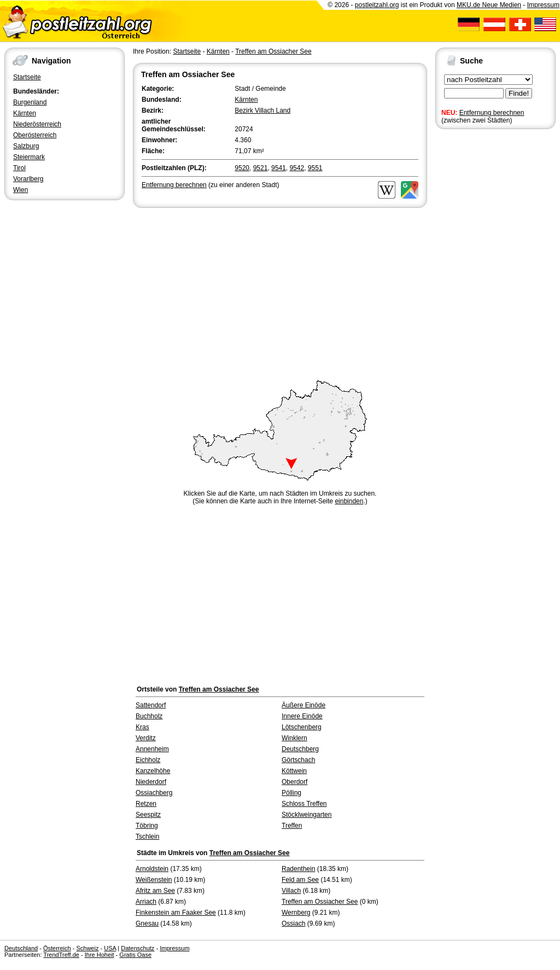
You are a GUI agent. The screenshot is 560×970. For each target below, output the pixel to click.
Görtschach (298, 760)
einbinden (349, 501)
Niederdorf (151, 782)
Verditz (146, 738)
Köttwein (294, 771)
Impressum (543, 5)
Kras (142, 727)
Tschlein (147, 837)
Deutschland (21, 948)
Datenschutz (138, 948)
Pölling (291, 793)
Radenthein (298, 869)
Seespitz (148, 815)
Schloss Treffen (304, 804)
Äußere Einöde (304, 705)
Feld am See (300, 880)
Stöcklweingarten (307, 815)
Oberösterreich (35, 135)
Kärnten (25, 113)
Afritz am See (155, 891)
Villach (291, 891)
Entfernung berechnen (492, 113)
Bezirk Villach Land (262, 111)
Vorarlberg (28, 179)
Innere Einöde (302, 716)
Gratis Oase (135, 955)
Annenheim (152, 749)
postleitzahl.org (377, 5)
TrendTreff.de (61, 955)
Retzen (146, 804)
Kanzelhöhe (153, 771)
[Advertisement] (280, 292)
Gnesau (147, 923)
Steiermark (29, 157)
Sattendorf (151, 705)
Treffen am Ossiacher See (273, 51)
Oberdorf (294, 782)
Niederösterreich (37, 124)
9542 (297, 168)
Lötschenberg (302, 727)
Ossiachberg (154, 793)
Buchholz (149, 716)
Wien (21, 190)
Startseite (27, 77)
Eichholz (148, 760)
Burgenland (30, 102)
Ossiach (293, 923)
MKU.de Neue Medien (489, 5)
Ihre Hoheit (100, 955)
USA (110, 948)
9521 (261, 168)
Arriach (146, 902)
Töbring (147, 826)
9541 (279, 168)
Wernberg (296, 913)
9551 (315, 168)
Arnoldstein (152, 869)
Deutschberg (300, 749)
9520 (242, 168)
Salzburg (26, 146)
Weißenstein (154, 880)
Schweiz (87, 948)
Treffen (292, 826)
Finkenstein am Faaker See (176, 913)
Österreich (57, 948)
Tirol (19, 168)
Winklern (294, 738)
